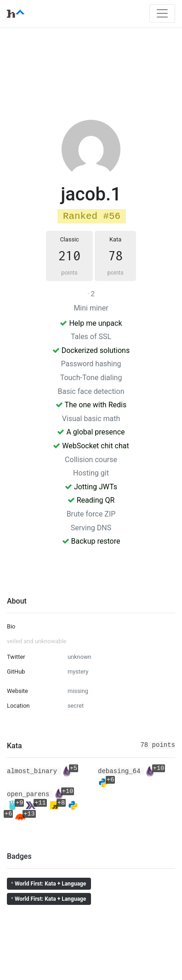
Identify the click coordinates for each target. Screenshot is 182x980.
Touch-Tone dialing (91, 378)
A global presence (91, 432)
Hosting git (91, 473)
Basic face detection (91, 391)
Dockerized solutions (91, 350)
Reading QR (91, 500)
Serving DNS (91, 528)
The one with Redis (91, 405)
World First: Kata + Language (48, 883)
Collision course (91, 460)
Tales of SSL (91, 337)
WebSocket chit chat (91, 446)
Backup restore (91, 541)
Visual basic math (91, 419)
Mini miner (91, 308)
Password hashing (91, 364)
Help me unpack (91, 323)
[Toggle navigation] (162, 13)
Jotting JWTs (91, 487)
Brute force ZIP (91, 514)
